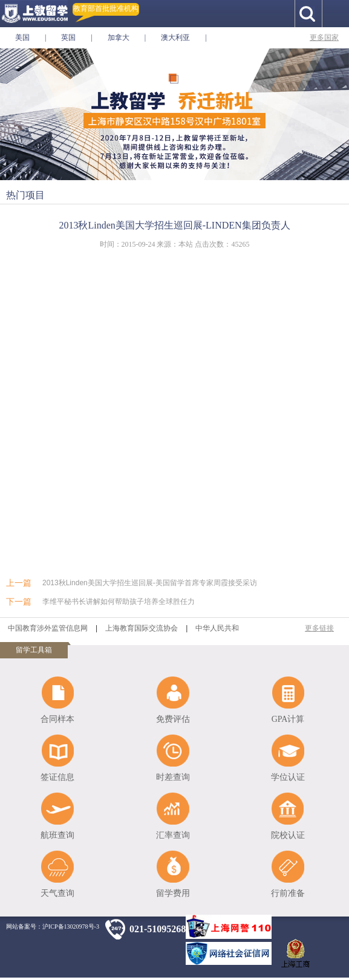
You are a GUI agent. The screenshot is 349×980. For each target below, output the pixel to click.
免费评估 (173, 719)
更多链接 (319, 628)
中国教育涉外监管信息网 (48, 628)
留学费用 (173, 893)
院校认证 (288, 835)
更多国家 (324, 37)
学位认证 (288, 777)
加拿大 (119, 37)
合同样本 (57, 719)
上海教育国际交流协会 (142, 628)
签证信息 (57, 777)
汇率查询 (173, 835)
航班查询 (57, 835)
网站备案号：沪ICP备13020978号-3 (53, 926)
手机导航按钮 (335, 14)
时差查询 (173, 777)
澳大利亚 (175, 37)
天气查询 (57, 893)
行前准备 (288, 893)
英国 (68, 37)
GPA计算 (288, 719)
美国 (22, 37)
